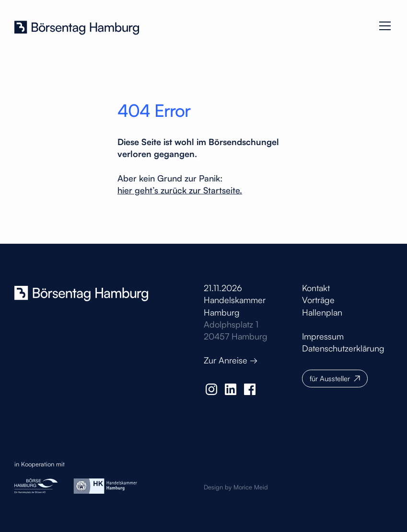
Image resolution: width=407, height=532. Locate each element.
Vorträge (318, 300)
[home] (77, 26)
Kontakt (316, 288)
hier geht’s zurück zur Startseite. (180, 190)
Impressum (323, 336)
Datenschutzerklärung (343, 348)
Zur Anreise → (231, 360)
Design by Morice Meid (236, 487)
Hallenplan (322, 312)
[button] (383, 26)
